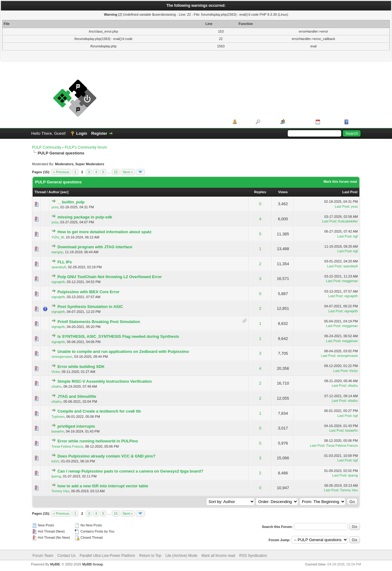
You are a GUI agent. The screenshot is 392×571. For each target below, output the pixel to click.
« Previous (61, 172)
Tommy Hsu (60, 491)
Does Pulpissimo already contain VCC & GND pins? (107, 456)
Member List (298, 122)
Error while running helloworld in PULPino (98, 441)
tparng (56, 476)
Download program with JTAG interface (95, 247)
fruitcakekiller (348, 221)
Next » (128, 172)
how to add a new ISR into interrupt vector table (103, 486)
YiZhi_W (58, 237)
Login (82, 133)
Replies (260, 192)
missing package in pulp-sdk (85, 217)
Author (54, 192)
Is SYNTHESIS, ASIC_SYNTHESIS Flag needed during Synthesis (118, 336)
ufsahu (56, 386)
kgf (356, 236)
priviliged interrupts (76, 426)
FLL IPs (65, 262)
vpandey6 (59, 267)
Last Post (350, 192)
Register (99, 133)
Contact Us (66, 556)
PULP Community (47, 147)
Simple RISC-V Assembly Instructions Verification (105, 381)
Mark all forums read (218, 556)
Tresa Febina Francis (67, 446)
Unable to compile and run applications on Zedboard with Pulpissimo (123, 351)
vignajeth (58, 282)
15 (116, 172)
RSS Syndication (253, 556)
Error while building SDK (81, 367)
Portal (244, 122)
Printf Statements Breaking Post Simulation (99, 322)
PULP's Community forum (86, 147)
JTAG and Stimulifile (77, 396)
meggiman (350, 281)
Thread (40, 192)
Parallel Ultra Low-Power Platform (107, 556)
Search (268, 122)
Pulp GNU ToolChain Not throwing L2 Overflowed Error (110, 277)
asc (64, 192)
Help (354, 122)
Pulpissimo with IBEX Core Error (89, 292)
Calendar (330, 122)
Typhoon (58, 417)
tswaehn (58, 431)
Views (283, 192)
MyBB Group (92, 564)
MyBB (55, 564)
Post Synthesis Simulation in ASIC (90, 307)
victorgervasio (62, 357)
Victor (56, 372)
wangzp (57, 252)
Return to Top (150, 556)
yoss (55, 207)
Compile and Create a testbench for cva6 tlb (99, 411)
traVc (55, 461)
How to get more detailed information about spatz (105, 232)
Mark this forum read (340, 182)
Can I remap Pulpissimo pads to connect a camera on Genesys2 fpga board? (130, 471)
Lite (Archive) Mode (181, 556)
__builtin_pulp (71, 202)
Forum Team (43, 556)
